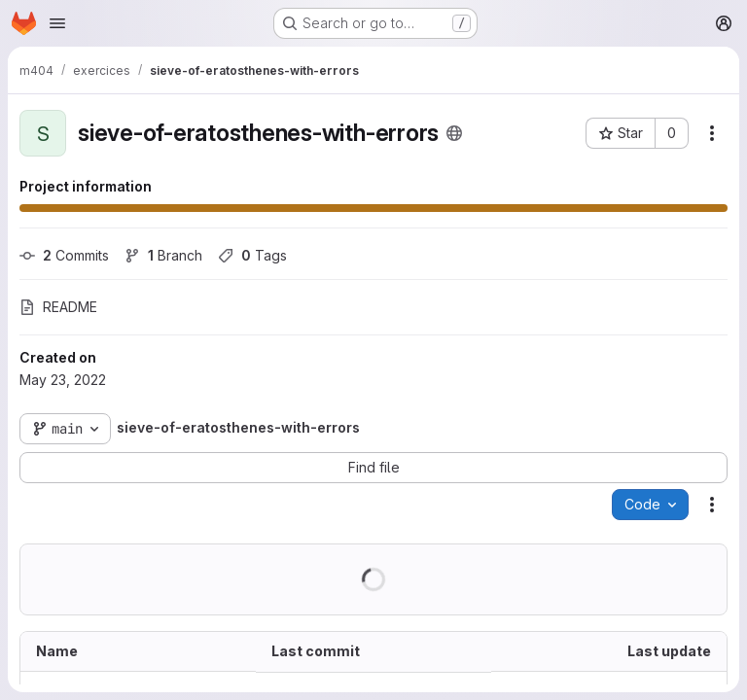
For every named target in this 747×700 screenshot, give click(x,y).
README (58, 307)
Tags (252, 255)
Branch (163, 255)
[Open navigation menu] (57, 23)
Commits (64, 255)
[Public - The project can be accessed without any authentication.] (454, 133)
